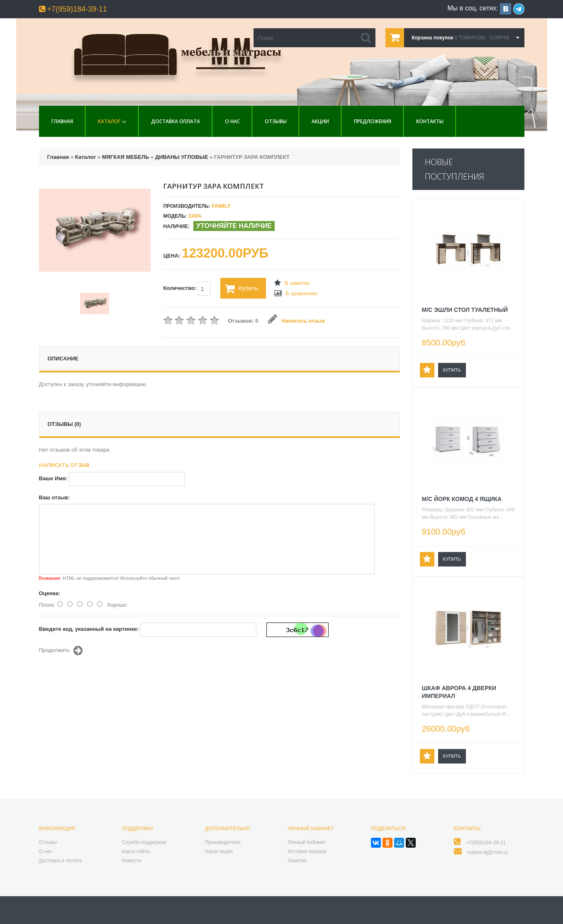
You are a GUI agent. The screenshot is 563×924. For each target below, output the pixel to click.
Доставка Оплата (175, 121)
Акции (320, 121)
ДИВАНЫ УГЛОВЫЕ (182, 157)
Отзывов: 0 (243, 321)
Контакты (430, 121)
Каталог (109, 121)
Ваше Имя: (53, 478)
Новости (132, 861)
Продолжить (61, 651)
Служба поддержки (144, 842)
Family (221, 206)
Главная (62, 121)
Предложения (373, 121)
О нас (232, 121)
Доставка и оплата (61, 861)
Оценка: (50, 593)
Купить (241, 289)
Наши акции (219, 851)
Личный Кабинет (307, 842)
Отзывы (276, 121)
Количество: (187, 289)
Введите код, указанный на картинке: (89, 629)
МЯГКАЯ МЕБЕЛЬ (126, 157)
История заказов (307, 851)
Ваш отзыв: (55, 497)
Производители (223, 842)
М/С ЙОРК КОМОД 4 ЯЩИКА (462, 499)
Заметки (297, 861)
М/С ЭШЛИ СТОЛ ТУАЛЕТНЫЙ (465, 310)
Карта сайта (136, 851)
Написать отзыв (296, 321)
